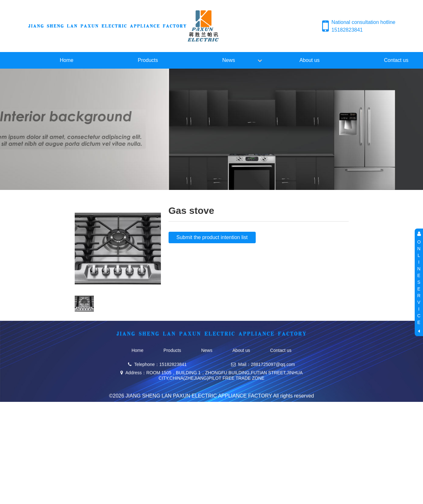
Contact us (281, 365)
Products (148, 60)
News (229, 60)
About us (310, 60)
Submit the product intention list (212, 237)
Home (67, 60)
